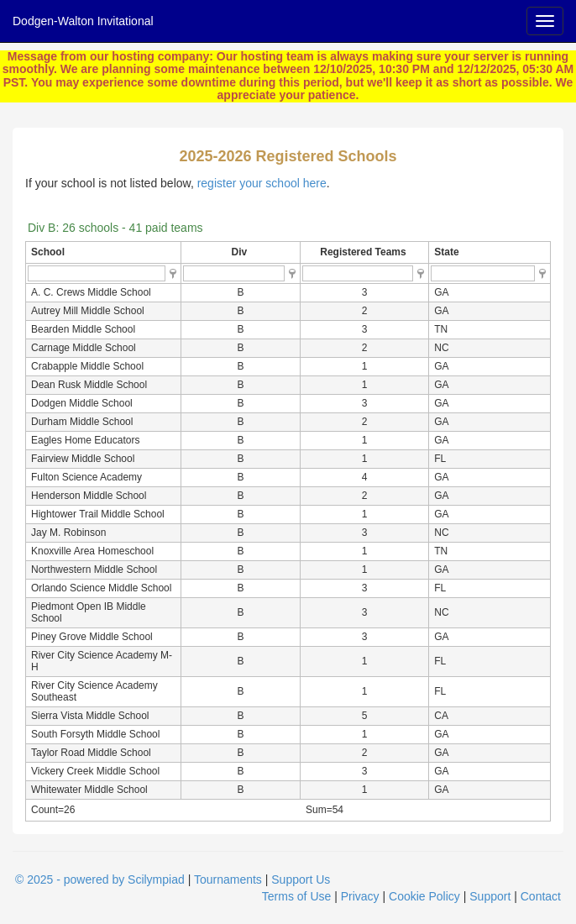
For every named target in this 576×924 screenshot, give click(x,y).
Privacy (360, 896)
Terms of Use (296, 896)
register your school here (262, 183)
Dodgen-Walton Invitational (83, 21)
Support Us (301, 879)
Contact (541, 896)
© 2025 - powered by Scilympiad (100, 879)
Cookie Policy (424, 896)
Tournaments (228, 879)
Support (490, 896)
